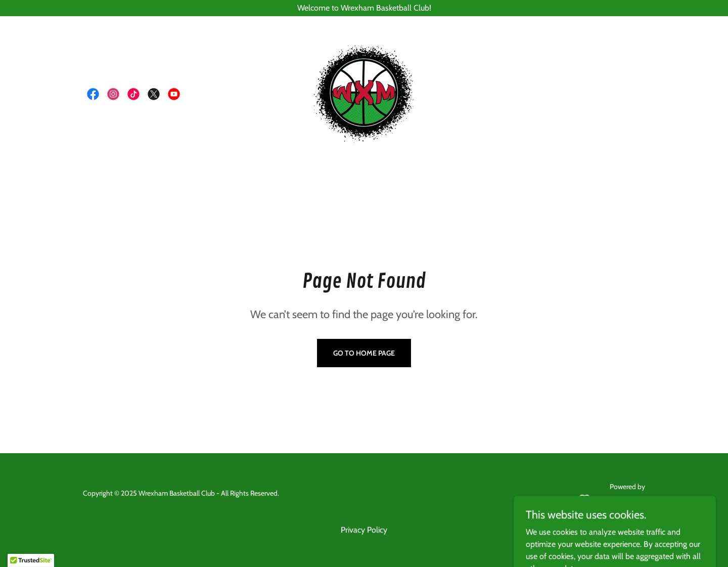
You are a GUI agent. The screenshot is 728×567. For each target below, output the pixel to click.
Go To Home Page (364, 353)
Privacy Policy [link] (364, 530)
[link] (93, 94)
